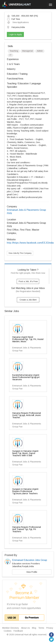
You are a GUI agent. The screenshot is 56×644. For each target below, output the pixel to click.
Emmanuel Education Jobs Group (30, 560)
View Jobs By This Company (20, 253)
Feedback (18, 631)
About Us (25, 628)
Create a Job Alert (28, 300)
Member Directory (11, 628)
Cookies (8, 631)
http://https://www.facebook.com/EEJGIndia (30, 243)
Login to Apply (15, 34)
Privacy (50, 628)
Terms (41, 628)
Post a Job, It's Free (28, 281)
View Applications (18, 22)
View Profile (32, 572)
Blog (34, 628)
